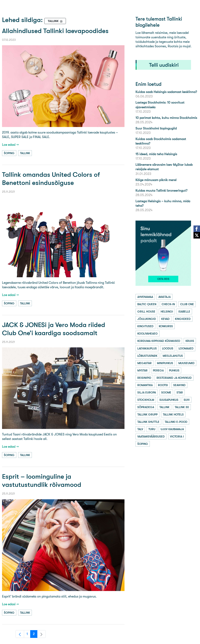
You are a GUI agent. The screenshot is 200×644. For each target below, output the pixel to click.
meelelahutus (173, 356)
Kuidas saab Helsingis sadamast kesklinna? (166, 92)
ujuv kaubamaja (172, 429)
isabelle (184, 312)
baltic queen (147, 304)
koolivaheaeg (148, 334)
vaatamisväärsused (151, 436)
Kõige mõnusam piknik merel (156, 180)
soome (166, 392)
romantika (145, 385)
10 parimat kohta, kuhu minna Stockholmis (166, 118)
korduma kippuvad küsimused (159, 341)
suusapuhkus (169, 400)
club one (187, 304)
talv (140, 429)
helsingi (167, 312)
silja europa (147, 392)
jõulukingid (147, 319)
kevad (165, 319)
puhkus (174, 370)
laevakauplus (147, 348)
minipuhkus (165, 363)
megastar (144, 363)
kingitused (145, 326)
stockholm (146, 400)
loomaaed (186, 348)
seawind (179, 385)
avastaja (164, 297)
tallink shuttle (148, 422)
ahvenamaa (145, 297)
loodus (168, 348)
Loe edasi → (10, 145)
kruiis (190, 341)
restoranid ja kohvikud (174, 378)
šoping (9, 153)
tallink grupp (147, 414)
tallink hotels (173, 414)
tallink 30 (182, 407)
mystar (142, 370)
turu (152, 429)
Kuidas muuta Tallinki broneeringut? (161, 191)
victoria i (177, 436)
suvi (187, 400)
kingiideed (183, 319)
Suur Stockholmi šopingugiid (156, 128)
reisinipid (144, 378)
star (180, 392)
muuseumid (186, 363)
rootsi (163, 385)
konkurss (166, 326)
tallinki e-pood (176, 422)
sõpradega (146, 407)
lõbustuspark (147, 356)
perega (158, 370)
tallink (25, 153)
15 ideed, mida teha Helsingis (156, 154)
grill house (146, 312)
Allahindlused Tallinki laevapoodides (55, 31)
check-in (168, 304)
